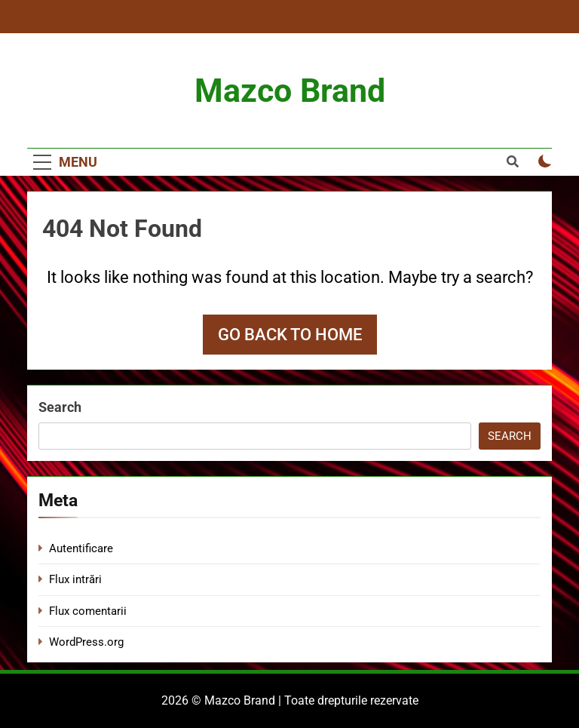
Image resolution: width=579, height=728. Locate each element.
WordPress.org (86, 642)
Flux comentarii (88, 611)
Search (60, 407)
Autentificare (81, 548)
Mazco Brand (290, 91)
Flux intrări (75, 579)
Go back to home (290, 335)
